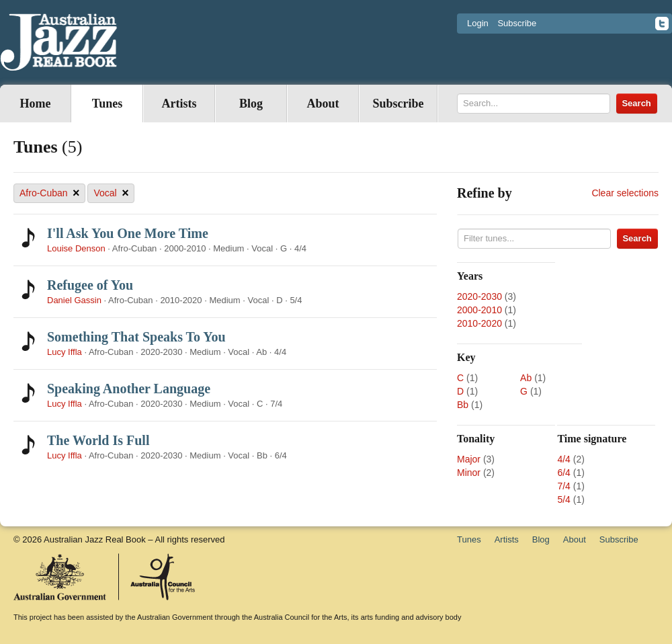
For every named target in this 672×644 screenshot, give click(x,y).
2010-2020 (479, 323)
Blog (251, 104)
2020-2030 (479, 296)
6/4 (563, 473)
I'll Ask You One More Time (128, 233)
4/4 (563, 459)
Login (478, 23)
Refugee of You (90, 285)
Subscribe (517, 23)
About (323, 104)
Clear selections (625, 193)
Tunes (107, 104)
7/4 (563, 486)
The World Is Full (98, 440)
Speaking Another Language (129, 389)
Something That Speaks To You (136, 337)
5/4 (563, 499)
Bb (463, 405)
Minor (469, 473)
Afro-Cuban (50, 193)
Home (36, 104)
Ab (526, 378)
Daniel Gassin (76, 300)
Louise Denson (76, 248)
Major (469, 459)
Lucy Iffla (65, 352)
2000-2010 (479, 310)
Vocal (111, 193)
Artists (179, 104)
